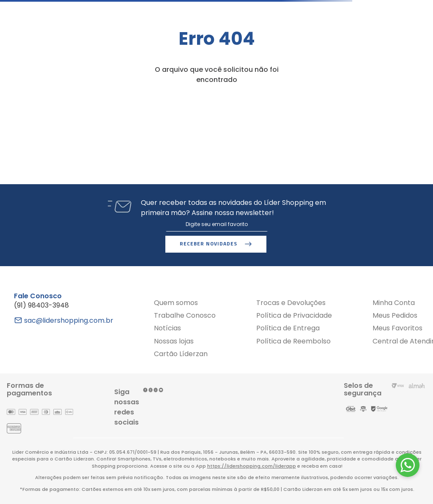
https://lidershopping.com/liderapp (252, 466)
